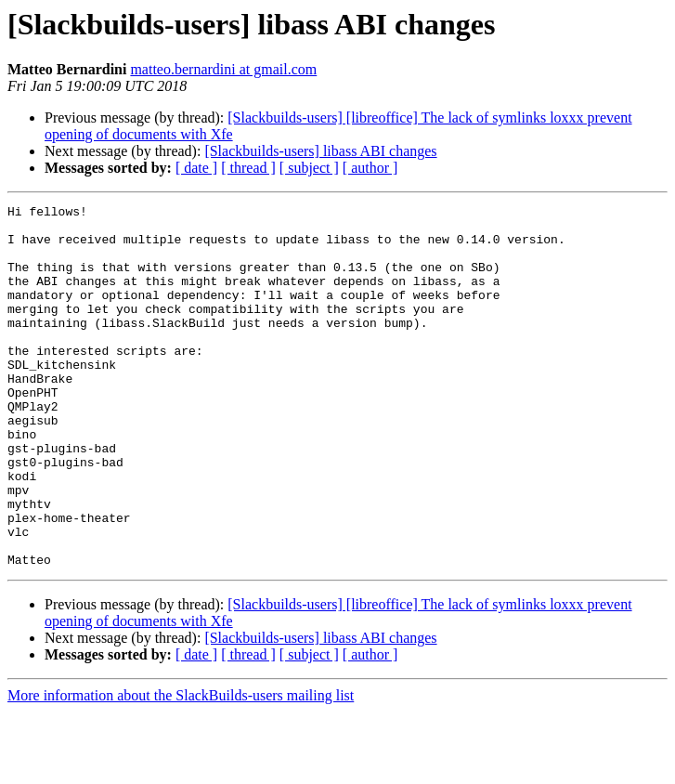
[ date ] (196, 168)
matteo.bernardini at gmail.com (223, 69)
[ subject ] (309, 168)
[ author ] (370, 168)
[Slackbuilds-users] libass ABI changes (320, 151)
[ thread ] (248, 168)
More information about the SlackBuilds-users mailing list (181, 768)
